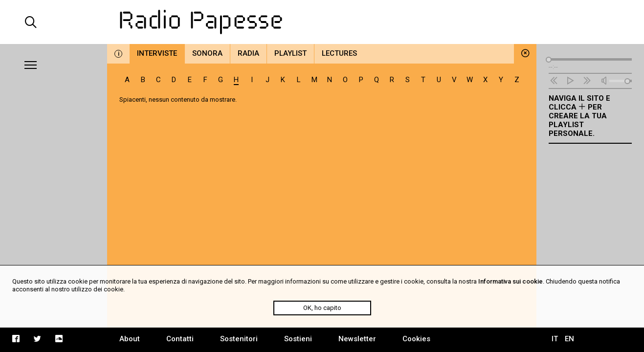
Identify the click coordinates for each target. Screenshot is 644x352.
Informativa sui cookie (511, 281)
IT (555, 339)
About (130, 339)
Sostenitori (239, 339)
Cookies (416, 339)
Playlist (290, 53)
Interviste (157, 53)
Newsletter (357, 339)
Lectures (339, 53)
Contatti (180, 339)
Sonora (207, 53)
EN (569, 339)
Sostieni (298, 339)
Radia (248, 53)
